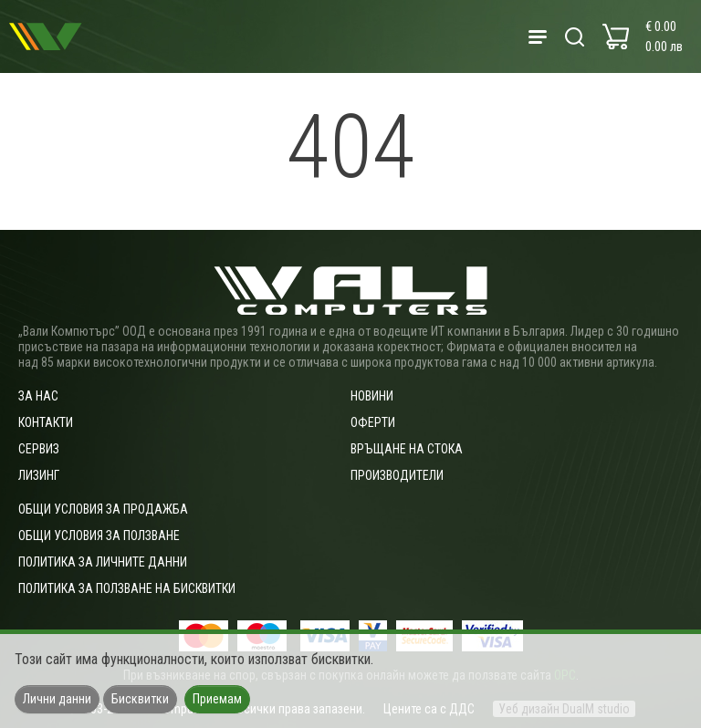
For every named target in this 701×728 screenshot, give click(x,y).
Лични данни (57, 699)
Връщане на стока (407, 449)
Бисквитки (140, 699)
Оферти (373, 422)
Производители (397, 475)
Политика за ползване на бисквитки (127, 588)
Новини (372, 396)
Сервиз (39, 449)
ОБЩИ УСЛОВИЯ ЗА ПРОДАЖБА (103, 509)
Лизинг (39, 475)
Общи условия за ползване (99, 536)
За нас (38, 396)
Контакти (46, 422)
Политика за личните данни (103, 562)
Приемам (217, 699)
